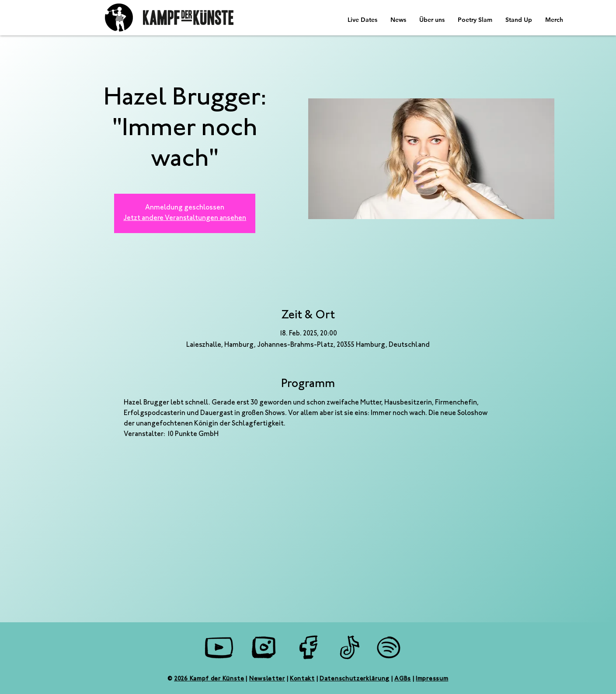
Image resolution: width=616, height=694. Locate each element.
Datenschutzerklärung (355, 679)
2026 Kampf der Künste (209, 679)
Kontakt (302, 679)
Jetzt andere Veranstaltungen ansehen (185, 218)
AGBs (403, 679)
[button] (398, 20)
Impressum (432, 679)
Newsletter (267, 679)
